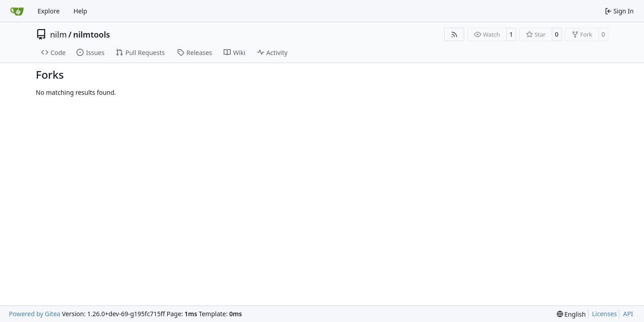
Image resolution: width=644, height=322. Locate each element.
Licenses (605, 314)
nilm (58, 34)
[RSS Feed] (454, 34)
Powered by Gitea (35, 314)
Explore (49, 11)
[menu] (571, 314)
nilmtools (91, 34)
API (628, 314)
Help (80, 11)
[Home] (17, 11)
